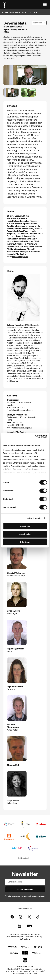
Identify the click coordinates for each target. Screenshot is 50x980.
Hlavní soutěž (10, 27)
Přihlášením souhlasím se (25, 896)
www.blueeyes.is (20, 257)
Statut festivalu (23, 973)
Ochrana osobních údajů (25, 971)
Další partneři (23, 858)
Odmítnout (25, 542)
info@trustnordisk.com (23, 410)
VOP (13, 971)
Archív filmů (38, 23)
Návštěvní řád (13, 969)
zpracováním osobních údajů (35, 896)
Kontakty (33, 973)
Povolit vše (25, 526)
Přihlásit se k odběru (25, 889)
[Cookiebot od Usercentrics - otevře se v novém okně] (36, 436)
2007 (20, 27)
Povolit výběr (25, 534)
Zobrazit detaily (34, 518)
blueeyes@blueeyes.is (23, 427)
